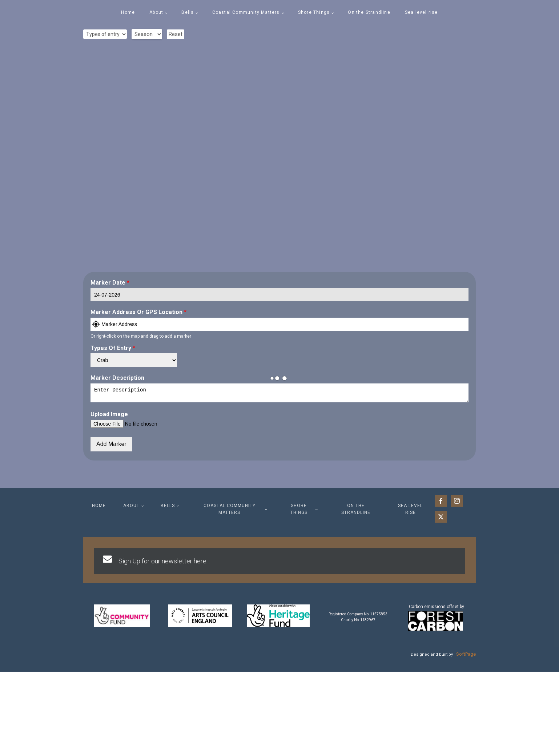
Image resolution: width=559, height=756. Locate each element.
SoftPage (466, 656)
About (156, 12)
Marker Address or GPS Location (138, 312)
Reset (176, 34)
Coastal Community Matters (246, 12)
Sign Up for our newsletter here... (164, 563)
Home (128, 12)
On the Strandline (369, 12)
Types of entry (113, 348)
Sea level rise (421, 12)
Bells (188, 12)
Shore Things (314, 12)
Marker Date (110, 283)
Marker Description (117, 378)
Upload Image (109, 416)
